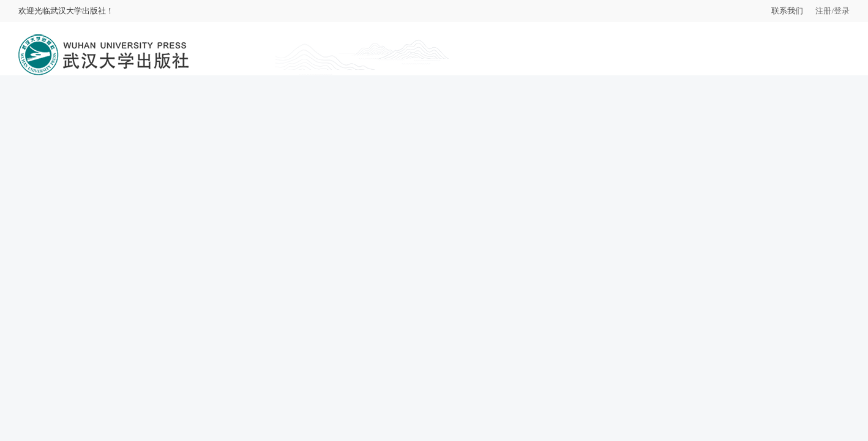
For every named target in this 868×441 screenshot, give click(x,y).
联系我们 (787, 11)
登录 (842, 11)
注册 (823, 11)
